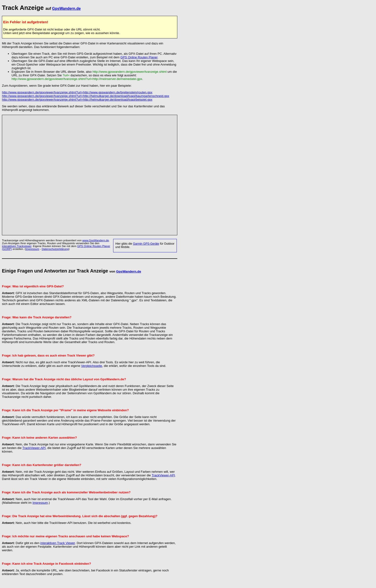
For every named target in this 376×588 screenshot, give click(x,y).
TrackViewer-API (34, 448)
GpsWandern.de (66, 9)
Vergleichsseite (92, 366)
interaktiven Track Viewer (58, 543)
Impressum (32, 249)
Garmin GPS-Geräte (146, 244)
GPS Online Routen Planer (139, 57)
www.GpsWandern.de (96, 240)
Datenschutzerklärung (55, 249)
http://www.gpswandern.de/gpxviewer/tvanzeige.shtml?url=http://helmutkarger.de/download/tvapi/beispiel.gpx (77, 100)
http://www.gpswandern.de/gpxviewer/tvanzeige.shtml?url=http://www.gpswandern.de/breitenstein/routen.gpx (77, 92)
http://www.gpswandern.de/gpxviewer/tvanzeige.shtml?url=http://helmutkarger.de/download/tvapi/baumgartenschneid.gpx (86, 96)
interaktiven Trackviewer (17, 246)
